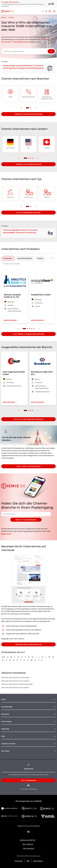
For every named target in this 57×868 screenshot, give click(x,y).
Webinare (5, 729)
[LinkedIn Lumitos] (29, 832)
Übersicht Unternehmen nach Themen (15, 681)
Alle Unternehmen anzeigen (28, 213)
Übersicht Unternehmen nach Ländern (15, 687)
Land (5, 42)
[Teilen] (46, 11)
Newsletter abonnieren (26, 520)
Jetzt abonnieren (28, 780)
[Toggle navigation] (54, 12)
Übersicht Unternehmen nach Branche (15, 677)
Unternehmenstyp (20, 42)
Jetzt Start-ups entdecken (28, 466)
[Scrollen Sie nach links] (49, 258)
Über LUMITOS (28, 844)
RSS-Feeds (5, 751)
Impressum (18, 861)
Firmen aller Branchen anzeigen (28, 114)
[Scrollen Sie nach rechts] (53, 258)
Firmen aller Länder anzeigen (28, 164)
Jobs (3, 736)
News (4, 699)
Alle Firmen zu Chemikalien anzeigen (28, 334)
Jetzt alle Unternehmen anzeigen (29, 419)
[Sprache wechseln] (50, 11)
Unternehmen (7, 707)
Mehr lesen (8, 534)
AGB (28, 861)
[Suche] (43, 11)
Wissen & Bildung (8, 744)
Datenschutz (38, 861)
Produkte (5, 714)
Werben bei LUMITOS (28, 840)
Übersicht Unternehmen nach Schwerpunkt (17, 684)
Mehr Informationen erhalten (28, 644)
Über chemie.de (28, 848)
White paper (6, 722)
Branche (46, 39)
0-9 (4, 657)
